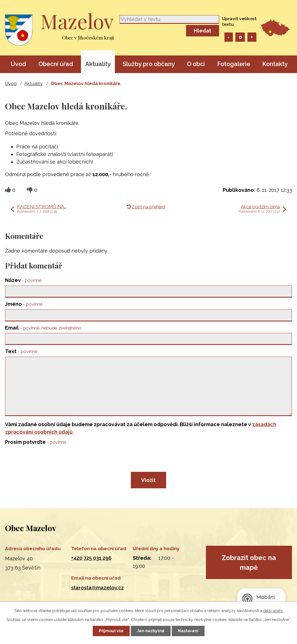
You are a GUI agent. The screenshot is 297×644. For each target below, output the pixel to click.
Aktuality (98, 64)
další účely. (273, 611)
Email (43, 328)
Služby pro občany (149, 64)
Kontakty (275, 64)
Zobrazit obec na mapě (249, 563)
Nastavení (188, 631)
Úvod (18, 64)
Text (21, 351)
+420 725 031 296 (91, 558)
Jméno (24, 304)
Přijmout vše (111, 631)
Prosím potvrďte (36, 442)
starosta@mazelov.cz (98, 588)
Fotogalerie (234, 64)
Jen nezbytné (151, 631)
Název (23, 280)
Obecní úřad (56, 64)
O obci (196, 64)
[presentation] (48, 461)
